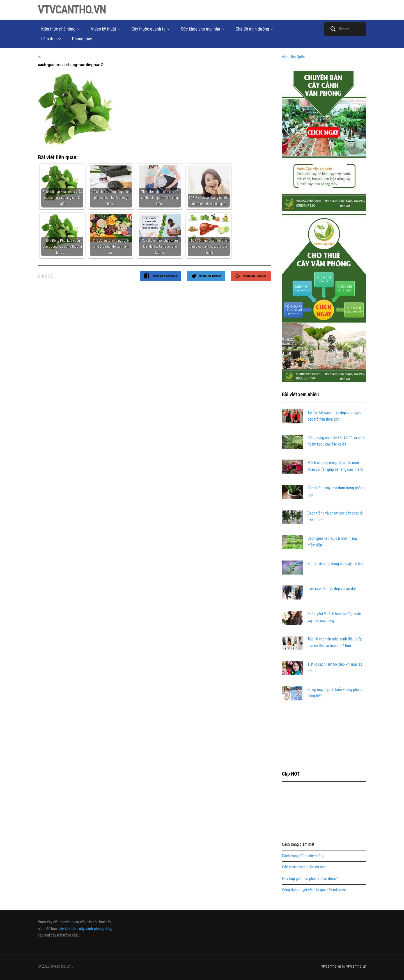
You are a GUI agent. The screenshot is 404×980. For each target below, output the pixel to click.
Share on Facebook (165, 276)
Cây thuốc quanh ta (149, 29)
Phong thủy (82, 39)
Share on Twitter (210, 276)
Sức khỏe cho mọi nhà (201, 29)
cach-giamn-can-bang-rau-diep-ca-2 (70, 65)
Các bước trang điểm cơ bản (304, 867)
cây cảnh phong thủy (95, 929)
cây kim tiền (68, 929)
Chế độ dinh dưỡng (252, 29)
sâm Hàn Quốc (293, 57)
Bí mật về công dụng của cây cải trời (335, 564)
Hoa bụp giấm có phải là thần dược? (310, 878)
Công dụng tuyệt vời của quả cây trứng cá (314, 890)
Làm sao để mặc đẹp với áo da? (332, 589)
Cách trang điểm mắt (298, 844)
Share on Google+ (255, 276)
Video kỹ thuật (104, 29)
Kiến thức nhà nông (58, 29)
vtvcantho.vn (72, 10)
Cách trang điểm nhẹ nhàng (303, 856)
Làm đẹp (49, 39)
